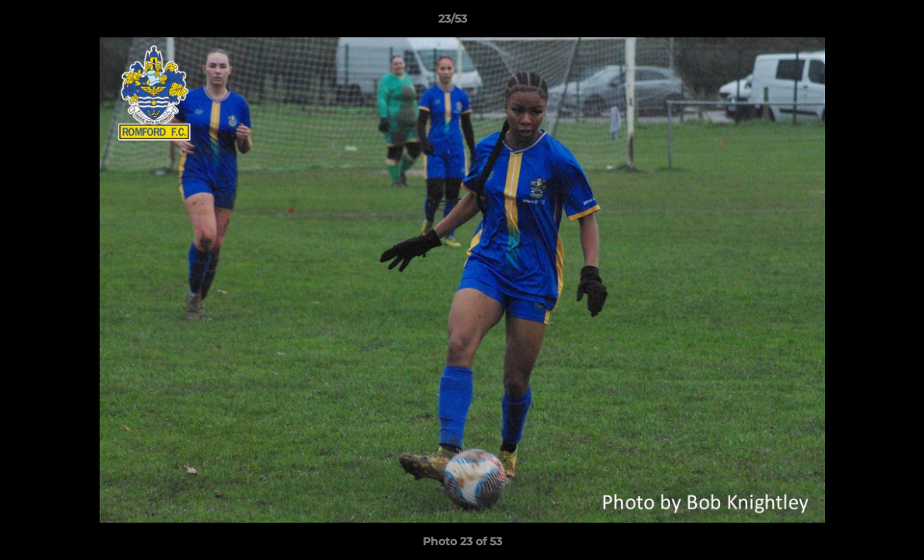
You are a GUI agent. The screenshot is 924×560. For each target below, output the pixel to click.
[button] (859, 23)
